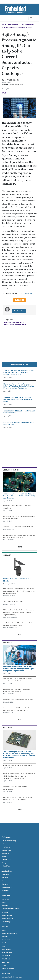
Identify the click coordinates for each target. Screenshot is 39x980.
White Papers (6, 962)
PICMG (4, 930)
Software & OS (6, 860)
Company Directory (8, 968)
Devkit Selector (7, 953)
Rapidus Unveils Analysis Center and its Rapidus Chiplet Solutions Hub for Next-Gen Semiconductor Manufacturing (19, 776)
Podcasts (5, 937)
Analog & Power (27, 25)
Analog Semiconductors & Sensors (18, 27)
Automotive (5, 875)
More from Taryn (19, 311)
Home (4, 25)
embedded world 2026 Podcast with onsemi (18, 766)
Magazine (6, 895)
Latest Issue (6, 899)
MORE (20, 547)
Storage (4, 863)
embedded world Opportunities (12, 977)
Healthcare (5, 884)
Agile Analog (31, 293)
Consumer (5, 881)
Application (7, 871)
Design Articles (6, 940)
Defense (5, 890)
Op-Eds (4, 943)
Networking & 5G (7, 887)
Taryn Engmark (11, 80)
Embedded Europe (8, 919)
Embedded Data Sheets (9, 934)
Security (4, 857)
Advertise (6, 973)
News (3, 946)
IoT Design (5, 912)
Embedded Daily (7, 915)
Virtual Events (6, 959)
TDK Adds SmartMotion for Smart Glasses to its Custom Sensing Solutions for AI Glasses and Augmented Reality (19, 612)
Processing (5, 853)
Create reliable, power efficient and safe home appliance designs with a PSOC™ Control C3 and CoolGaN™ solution (19, 591)
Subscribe (19, 300)
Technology (13, 25)
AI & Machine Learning (9, 841)
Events (4, 965)
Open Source (6, 847)
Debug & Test (6, 866)
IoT (3, 844)
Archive (4, 902)
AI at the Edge (6, 922)
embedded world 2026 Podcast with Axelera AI (18, 527)
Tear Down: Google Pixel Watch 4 (14, 602)
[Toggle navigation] (31, 18)
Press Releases (6, 949)
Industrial (5, 878)
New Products (6, 956)
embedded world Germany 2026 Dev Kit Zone (18, 700)
